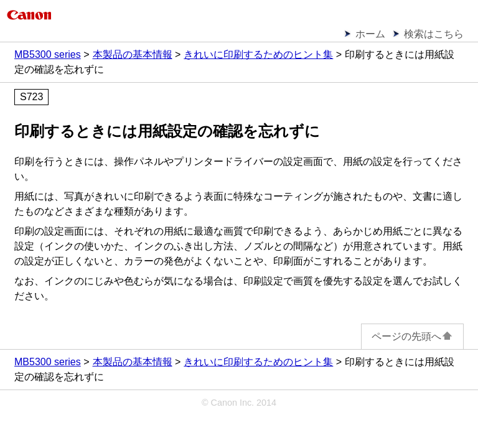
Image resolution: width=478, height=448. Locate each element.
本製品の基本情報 (133, 54)
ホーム (370, 34)
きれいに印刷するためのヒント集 (258, 54)
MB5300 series (48, 54)
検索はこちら (434, 34)
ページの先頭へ (412, 336)
